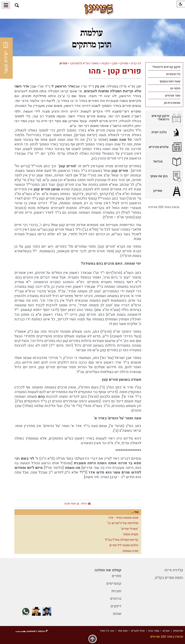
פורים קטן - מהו (115, 71)
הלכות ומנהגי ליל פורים (124, 545)
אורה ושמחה (130, 551)
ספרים (117, 576)
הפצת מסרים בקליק (169, 578)
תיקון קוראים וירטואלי (166, 67)
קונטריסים (114, 584)
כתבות (105, 63)
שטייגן (124, 63)
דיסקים (116, 606)
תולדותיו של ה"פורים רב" (123, 523)
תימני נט (175, 88)
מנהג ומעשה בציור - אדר (123, 518)
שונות (117, 614)
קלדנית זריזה (174, 570)
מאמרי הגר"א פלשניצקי (84, 63)
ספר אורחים (173, 96)
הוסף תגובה (70, 504)
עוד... (135, 512)
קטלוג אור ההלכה (108, 570)
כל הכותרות (173, 74)
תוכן (115, 63)
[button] (17, 5)
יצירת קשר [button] (6, 58)
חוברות (116, 591)
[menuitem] (164, 67)
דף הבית (136, 63)
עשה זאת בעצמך (170, 81)
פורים (63, 63)
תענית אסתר (131, 534)
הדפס (84, 504)
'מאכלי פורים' (130, 529)
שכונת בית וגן (172, 103)
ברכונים (116, 599)
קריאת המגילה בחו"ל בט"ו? (122, 540)
